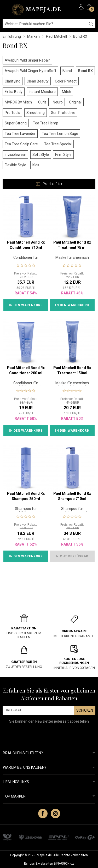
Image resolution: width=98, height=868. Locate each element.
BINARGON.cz (64, 864)
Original (75, 102)
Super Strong (16, 123)
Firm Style (63, 155)
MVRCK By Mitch (18, 102)
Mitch (67, 92)
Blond (67, 71)
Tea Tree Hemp (46, 123)
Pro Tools (12, 113)
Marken (33, 36)
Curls (42, 102)
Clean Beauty (38, 81)
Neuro (58, 102)
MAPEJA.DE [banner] (37, 9)
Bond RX (85, 71)
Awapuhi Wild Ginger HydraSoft (30, 71)
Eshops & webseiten (39, 864)
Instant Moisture (42, 92)
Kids (36, 165)
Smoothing (36, 113)
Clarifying (13, 81)
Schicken (85, 710)
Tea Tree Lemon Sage (60, 134)
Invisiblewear (15, 155)
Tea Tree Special (58, 144)
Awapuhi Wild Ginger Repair (27, 60)
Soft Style (41, 155)
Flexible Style (15, 165)
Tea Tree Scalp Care (21, 144)
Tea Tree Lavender (20, 134)
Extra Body (14, 92)
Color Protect (66, 81)
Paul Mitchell (56, 36)
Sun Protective (63, 113)
